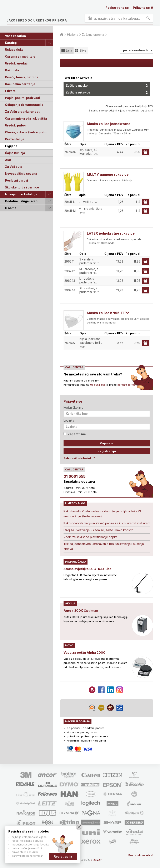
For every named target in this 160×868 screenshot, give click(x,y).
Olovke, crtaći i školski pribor (26, 132)
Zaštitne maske (107, 86)
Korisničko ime (73, 407)
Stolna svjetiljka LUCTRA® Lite (89, 569)
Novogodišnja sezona (21, 174)
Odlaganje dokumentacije (24, 105)
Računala (12, 70)
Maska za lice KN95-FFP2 (108, 313)
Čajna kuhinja (15, 153)
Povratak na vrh (138, 855)
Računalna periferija (20, 84)
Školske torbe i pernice (22, 187)
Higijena (11, 146)
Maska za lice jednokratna (109, 124)
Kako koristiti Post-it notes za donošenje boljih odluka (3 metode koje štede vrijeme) (102, 514)
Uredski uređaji (16, 63)
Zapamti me (75, 434)
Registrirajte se (117, 8)
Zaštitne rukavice (107, 92)
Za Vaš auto (14, 167)
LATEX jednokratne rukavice (111, 233)
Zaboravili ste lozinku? (79, 458)
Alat (8, 160)
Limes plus (46, 13)
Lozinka (69, 420)
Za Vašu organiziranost (22, 112)
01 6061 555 (98, 385)
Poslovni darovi (16, 180)
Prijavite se (143, 8)
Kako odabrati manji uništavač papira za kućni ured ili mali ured (107, 523)
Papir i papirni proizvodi (22, 98)
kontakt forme (127, 385)
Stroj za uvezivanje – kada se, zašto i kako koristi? (98, 530)
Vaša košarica (15, 36)
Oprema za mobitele (20, 56)
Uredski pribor (16, 125)
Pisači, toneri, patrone (22, 77)
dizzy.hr (98, 859)
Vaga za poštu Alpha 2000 (86, 652)
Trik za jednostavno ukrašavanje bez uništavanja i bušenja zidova (104, 546)
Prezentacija (15, 139)
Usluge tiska (14, 50)
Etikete (10, 91)
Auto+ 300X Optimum (81, 610)
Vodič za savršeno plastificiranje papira (91, 537)
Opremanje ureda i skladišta (26, 118)
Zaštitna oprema (93, 35)
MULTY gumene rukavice (108, 174)
